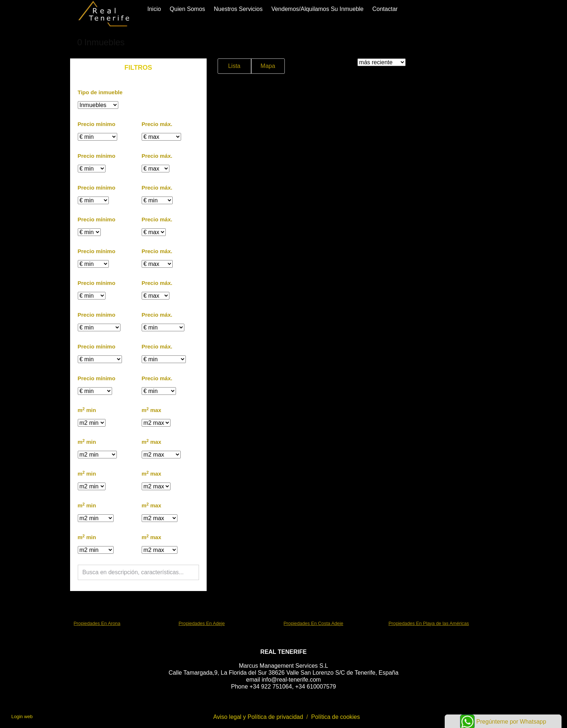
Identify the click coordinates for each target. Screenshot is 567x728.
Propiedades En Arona (97, 623)
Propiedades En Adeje (202, 623)
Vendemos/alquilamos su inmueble (317, 9)
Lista (234, 66)
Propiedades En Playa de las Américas (429, 623)
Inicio (154, 9)
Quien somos (187, 9)
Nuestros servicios (238, 9)
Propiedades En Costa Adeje (314, 623)
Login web (22, 716)
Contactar (385, 9)
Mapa (268, 66)
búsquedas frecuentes (111, 606)
